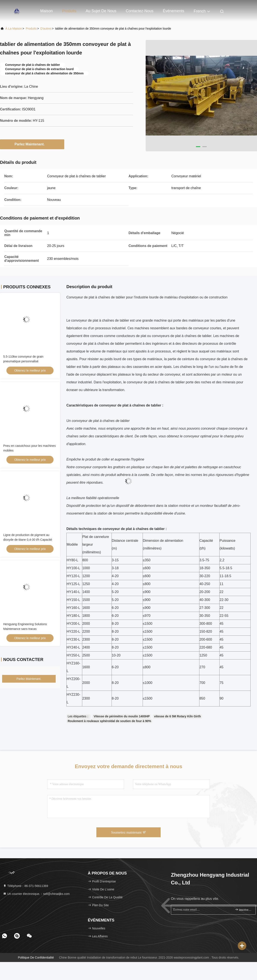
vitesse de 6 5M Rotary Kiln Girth (177, 716)
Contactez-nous (140, 11)
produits (31, 29)
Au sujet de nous (101, 11)
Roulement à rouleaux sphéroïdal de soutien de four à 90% (109, 721)
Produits (69, 11)
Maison (46, 11)
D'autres (46, 29)
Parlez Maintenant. (32, 144)
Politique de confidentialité (36, 957)
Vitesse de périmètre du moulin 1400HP (122, 716)
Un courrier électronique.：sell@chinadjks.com (36, 894)
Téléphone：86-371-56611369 (26, 886)
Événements (173, 11)
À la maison (14, 29)
